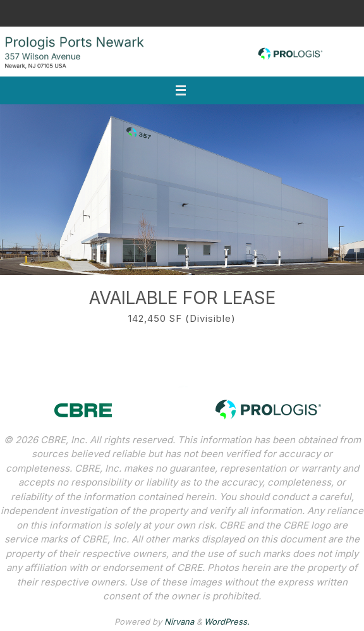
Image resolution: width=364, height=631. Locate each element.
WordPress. (227, 622)
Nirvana (179, 622)
